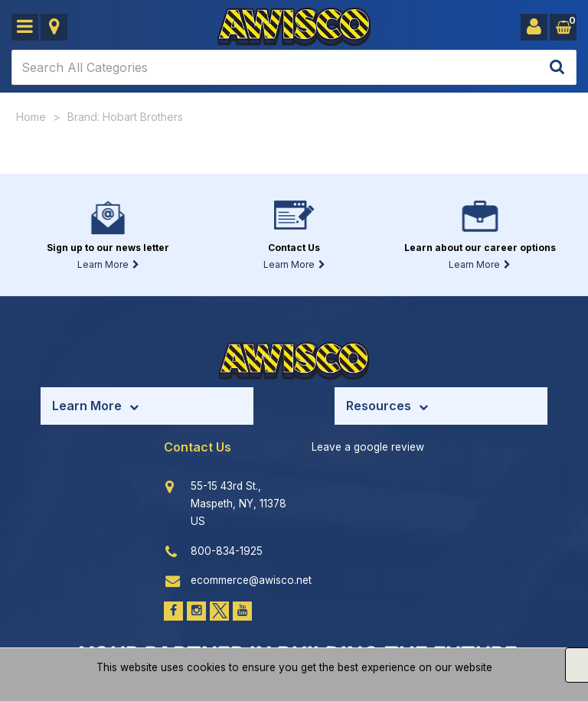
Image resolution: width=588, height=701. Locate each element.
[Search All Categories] (294, 67)
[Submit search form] (557, 68)
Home (31, 117)
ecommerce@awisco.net (251, 580)
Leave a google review (368, 447)
